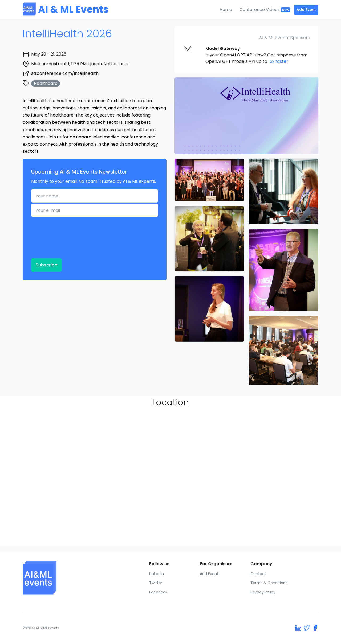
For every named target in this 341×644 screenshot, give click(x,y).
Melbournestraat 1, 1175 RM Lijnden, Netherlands (80, 64)
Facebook (158, 592)
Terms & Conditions (269, 583)
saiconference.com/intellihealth (65, 73)
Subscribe (46, 265)
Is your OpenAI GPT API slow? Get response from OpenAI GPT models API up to (256, 55)
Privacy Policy (263, 592)
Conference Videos (265, 9)
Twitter (156, 583)
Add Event (306, 10)
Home (226, 9)
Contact (258, 574)
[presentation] (53, 237)
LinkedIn (157, 574)
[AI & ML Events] (57, 578)
